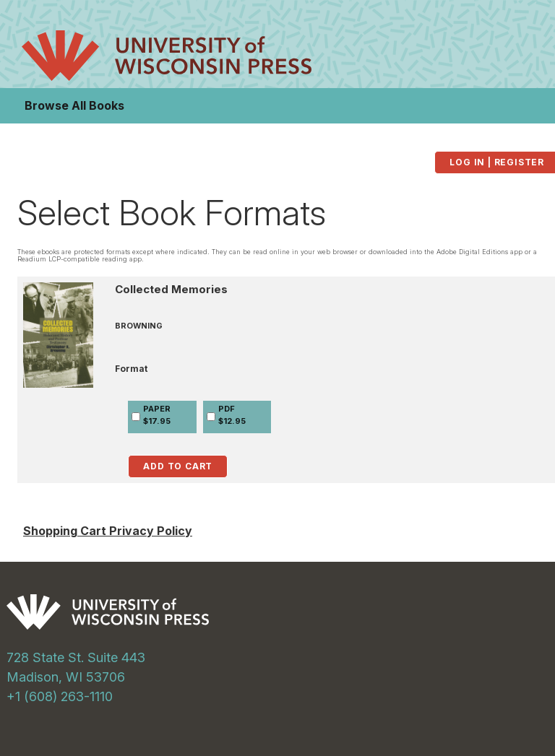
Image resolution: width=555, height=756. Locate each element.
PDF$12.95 (232, 415)
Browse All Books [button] (74, 105)
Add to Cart (178, 466)
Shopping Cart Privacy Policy (108, 531)
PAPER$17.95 (157, 415)
